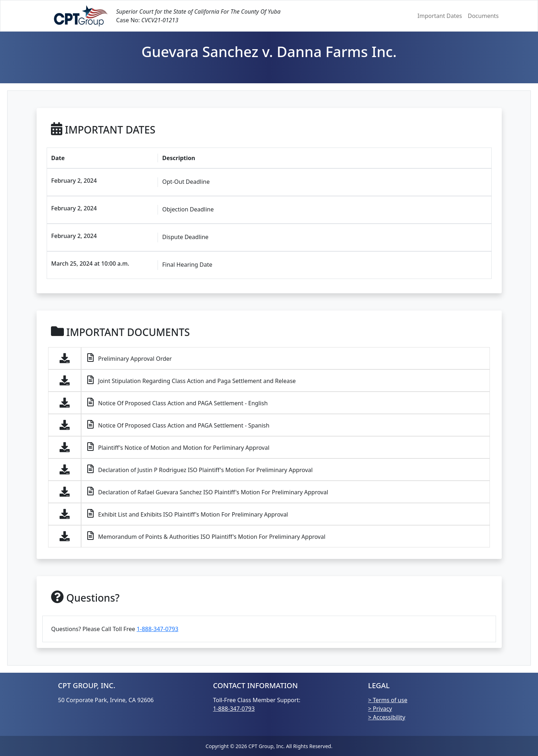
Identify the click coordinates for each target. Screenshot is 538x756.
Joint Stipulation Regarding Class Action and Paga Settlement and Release (191, 380)
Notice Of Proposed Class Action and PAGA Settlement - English (177, 402)
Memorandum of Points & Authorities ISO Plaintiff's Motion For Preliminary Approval (206, 536)
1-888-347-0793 (158, 629)
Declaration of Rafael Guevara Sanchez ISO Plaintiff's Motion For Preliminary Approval (208, 491)
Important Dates (440, 16)
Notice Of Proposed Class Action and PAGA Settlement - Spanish (178, 425)
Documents (483, 16)
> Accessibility (387, 717)
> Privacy (380, 709)
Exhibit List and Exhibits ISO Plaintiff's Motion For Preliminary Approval (188, 514)
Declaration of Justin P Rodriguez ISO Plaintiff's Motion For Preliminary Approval (200, 469)
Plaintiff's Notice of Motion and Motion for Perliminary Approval (178, 447)
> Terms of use (388, 700)
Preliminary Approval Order (130, 358)
